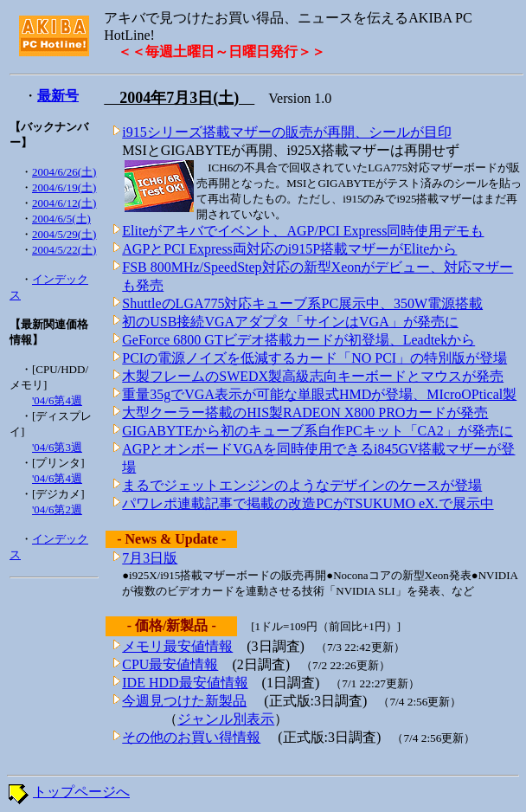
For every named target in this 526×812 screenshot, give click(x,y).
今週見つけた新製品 (184, 701)
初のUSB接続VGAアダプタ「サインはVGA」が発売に (290, 322)
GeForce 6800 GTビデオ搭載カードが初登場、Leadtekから (298, 340)
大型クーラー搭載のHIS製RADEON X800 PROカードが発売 (305, 412)
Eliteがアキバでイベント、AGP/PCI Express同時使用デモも (303, 231)
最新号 (58, 96)
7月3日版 (150, 558)
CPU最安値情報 (170, 664)
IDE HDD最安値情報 (185, 683)
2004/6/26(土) (64, 172)
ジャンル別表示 (226, 719)
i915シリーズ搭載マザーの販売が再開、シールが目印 (286, 132)
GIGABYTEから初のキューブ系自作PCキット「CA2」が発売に (318, 431)
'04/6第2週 (57, 509)
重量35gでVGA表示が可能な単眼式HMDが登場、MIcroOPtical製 (319, 394)
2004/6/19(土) (64, 187)
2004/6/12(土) (64, 203)
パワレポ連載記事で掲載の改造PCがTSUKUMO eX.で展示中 (308, 503)
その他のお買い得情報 (191, 737)
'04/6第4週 (57, 400)
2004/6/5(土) (61, 219)
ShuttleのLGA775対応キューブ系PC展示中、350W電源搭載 (302, 303)
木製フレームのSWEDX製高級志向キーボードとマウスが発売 (313, 376)
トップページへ (81, 792)
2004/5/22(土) (64, 250)
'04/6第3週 (57, 447)
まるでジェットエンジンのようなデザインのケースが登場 (302, 485)
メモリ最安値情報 (177, 646)
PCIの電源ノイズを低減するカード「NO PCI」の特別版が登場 (314, 358)
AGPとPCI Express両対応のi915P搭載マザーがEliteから (289, 249)
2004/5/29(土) (64, 234)
